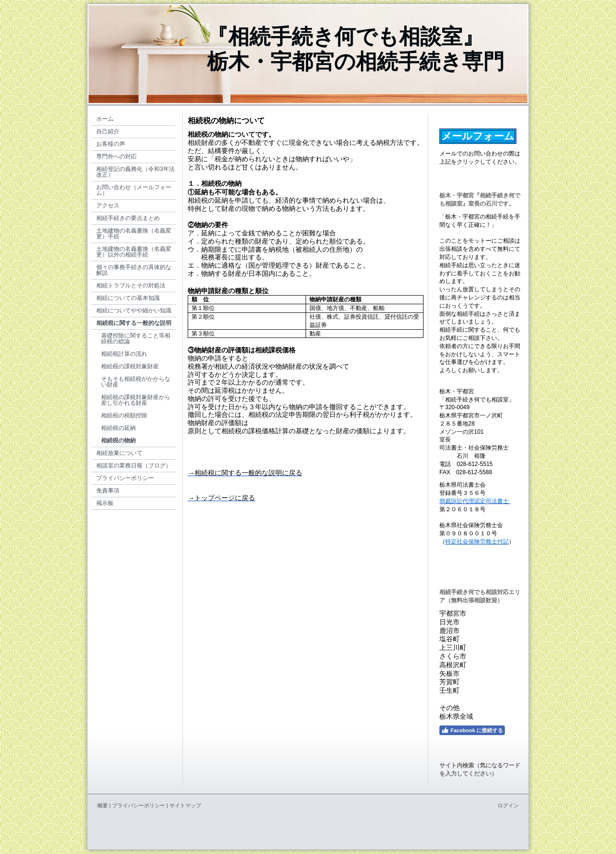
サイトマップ (185, 805)
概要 (103, 805)
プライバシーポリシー (139, 805)
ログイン (508, 805)
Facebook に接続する (472, 730)
